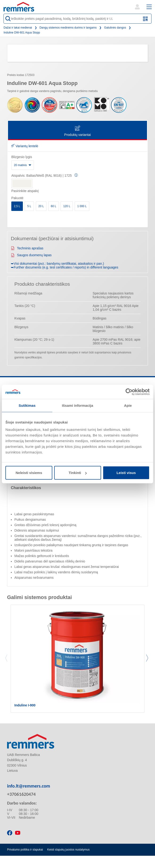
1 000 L (82, 206)
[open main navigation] (149, 7)
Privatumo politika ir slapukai (25, 850)
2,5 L (17, 206)
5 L (29, 206)
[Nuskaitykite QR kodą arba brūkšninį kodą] (145, 19)
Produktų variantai (78, 131)
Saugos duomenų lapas (31, 255)
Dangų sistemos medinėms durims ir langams (68, 28)
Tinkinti (78, 473)
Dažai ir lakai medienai (18, 28)
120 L (67, 206)
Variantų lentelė (25, 146)
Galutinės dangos (115, 28)
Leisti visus (126, 473)
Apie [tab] (128, 405)
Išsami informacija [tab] (78, 405)
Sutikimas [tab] (27, 405)
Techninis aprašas (27, 248)
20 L (41, 206)
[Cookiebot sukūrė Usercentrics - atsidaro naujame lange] (129, 392)
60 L (54, 206)
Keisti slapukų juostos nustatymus (68, 850)
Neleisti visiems (29, 473)
